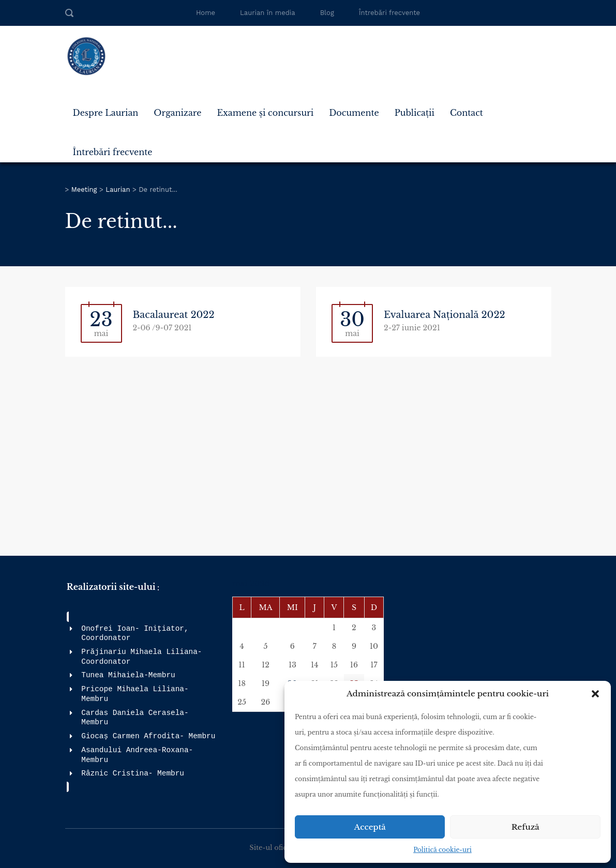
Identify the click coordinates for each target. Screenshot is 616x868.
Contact (467, 113)
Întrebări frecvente (389, 13)
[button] (595, 694)
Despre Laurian (106, 113)
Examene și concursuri (265, 113)
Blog (327, 13)
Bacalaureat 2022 (174, 315)
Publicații (415, 113)
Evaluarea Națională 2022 (445, 315)
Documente (354, 113)
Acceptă (370, 827)
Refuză (525, 827)
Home (206, 13)
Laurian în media (268, 13)
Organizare (177, 113)
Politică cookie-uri (442, 850)
